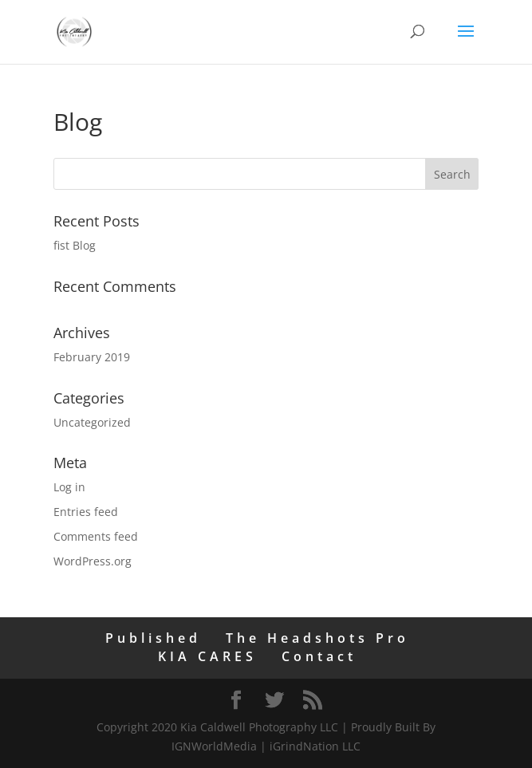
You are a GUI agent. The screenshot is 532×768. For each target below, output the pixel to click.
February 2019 (92, 357)
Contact (319, 656)
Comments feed (96, 536)
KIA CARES (207, 656)
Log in (69, 487)
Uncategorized (92, 422)
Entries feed (86, 512)
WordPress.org (93, 561)
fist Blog (75, 245)
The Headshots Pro (317, 638)
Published (153, 638)
